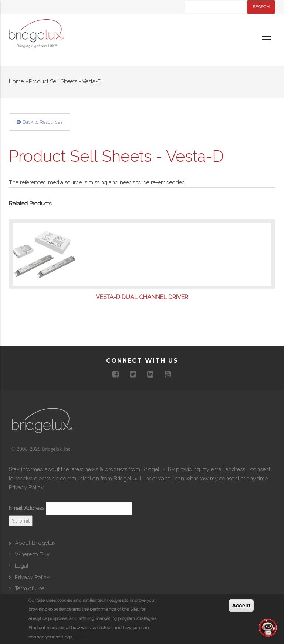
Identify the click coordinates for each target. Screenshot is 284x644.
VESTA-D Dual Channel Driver (142, 297)
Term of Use (30, 588)
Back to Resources (43, 122)
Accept (241, 605)
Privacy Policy (26, 487)
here (78, 637)
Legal (22, 566)
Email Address (27, 508)
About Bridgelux (35, 543)
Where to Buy (32, 554)
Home (16, 81)
